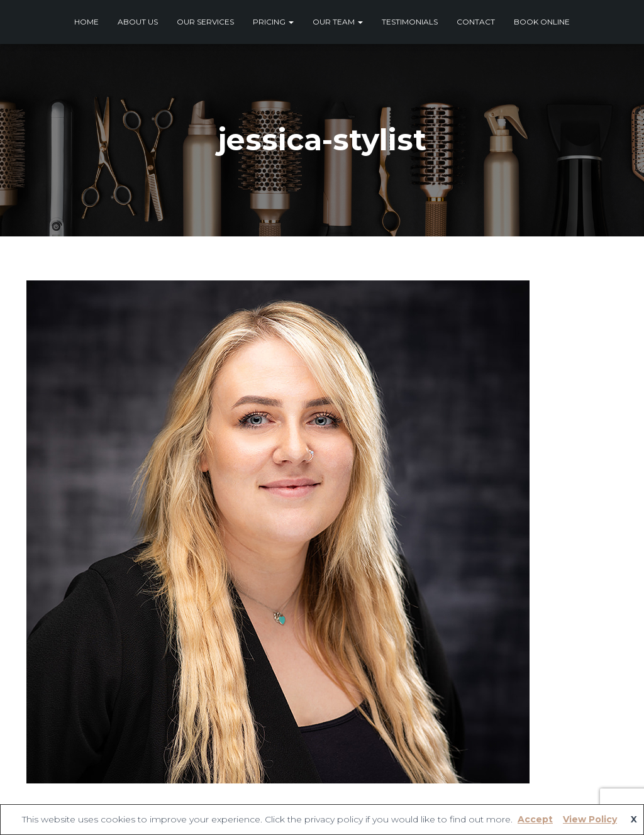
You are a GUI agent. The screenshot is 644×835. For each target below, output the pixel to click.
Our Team (338, 22)
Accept (535, 819)
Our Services (205, 22)
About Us (138, 22)
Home (86, 22)
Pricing (273, 22)
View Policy (590, 819)
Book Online (542, 22)
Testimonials (410, 22)
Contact (476, 22)
